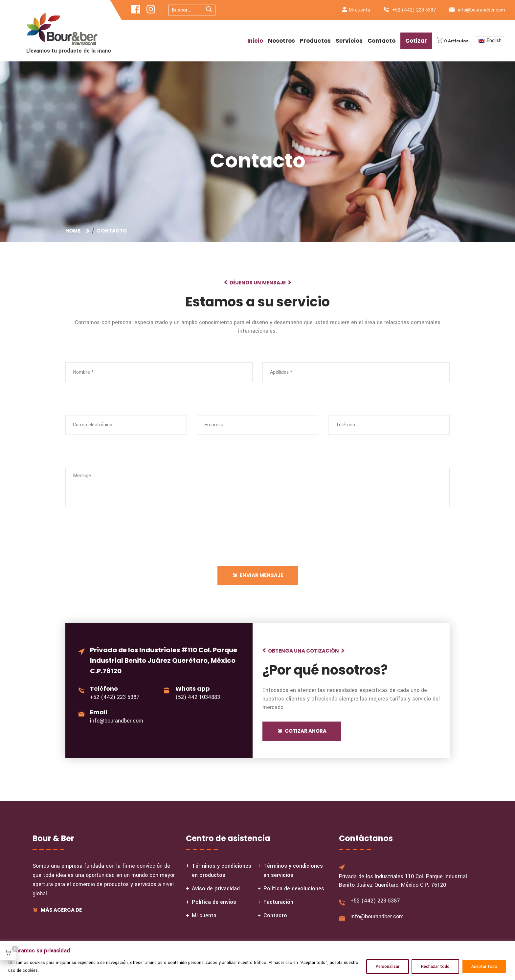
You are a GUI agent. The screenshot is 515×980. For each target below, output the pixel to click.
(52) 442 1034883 (198, 697)
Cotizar (416, 41)
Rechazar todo (435, 967)
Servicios (349, 41)
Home (74, 231)
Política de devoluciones (294, 889)
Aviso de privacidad (216, 889)
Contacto (381, 41)
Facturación (278, 902)
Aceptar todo (484, 967)
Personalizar (388, 967)
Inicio (255, 41)
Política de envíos (214, 902)
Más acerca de (57, 910)
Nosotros (281, 41)
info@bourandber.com (481, 10)
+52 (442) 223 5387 (414, 10)
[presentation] (110, 556)
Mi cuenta (359, 10)
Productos (315, 41)
